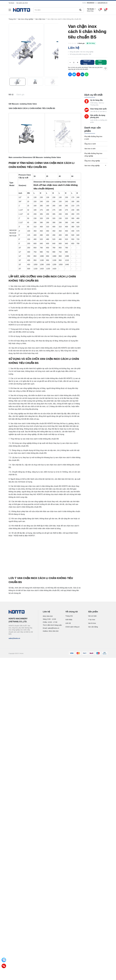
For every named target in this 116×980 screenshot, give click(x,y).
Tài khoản (11, 3)
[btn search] (80, 10)
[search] (59, 10)
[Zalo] (4, 960)
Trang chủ (69, 616)
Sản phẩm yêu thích (22, 3)
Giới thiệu (69, 620)
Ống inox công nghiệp (92, 161)
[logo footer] (21, 612)
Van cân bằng (93, 627)
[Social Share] (70, 74)
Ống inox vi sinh (90, 144)
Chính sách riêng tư (72, 627)
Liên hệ (68, 623)
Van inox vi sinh (90, 149)
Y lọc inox (92, 620)
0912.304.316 (48, 616)
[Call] (4, 966)
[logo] (22, 10)
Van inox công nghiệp (92, 166)
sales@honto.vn (103, 3)
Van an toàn (92, 616)
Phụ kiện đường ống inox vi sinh (93, 138)
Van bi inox (92, 623)
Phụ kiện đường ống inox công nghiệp (93, 155)
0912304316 (91, 3)
